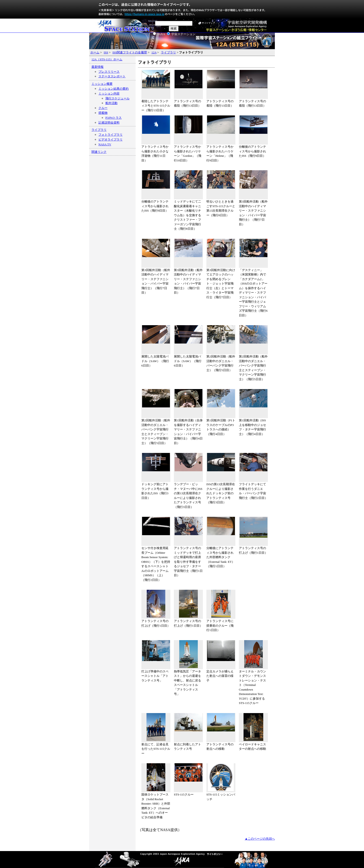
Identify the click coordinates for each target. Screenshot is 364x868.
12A (154, 52)
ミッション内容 (109, 93)
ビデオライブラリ (110, 139)
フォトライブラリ (110, 135)
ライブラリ (168, 52)
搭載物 (103, 113)
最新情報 (97, 67)
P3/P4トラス (114, 118)
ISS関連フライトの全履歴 (130, 52)
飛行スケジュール (117, 98)
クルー (103, 108)
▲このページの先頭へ (260, 839)
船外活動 (111, 103)
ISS (106, 52)
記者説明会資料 (109, 123)
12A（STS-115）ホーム (107, 59)
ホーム (95, 52)
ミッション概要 (102, 84)
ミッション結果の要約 (114, 89)
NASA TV (105, 144)
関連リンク (99, 152)
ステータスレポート (112, 76)
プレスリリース (109, 72)
